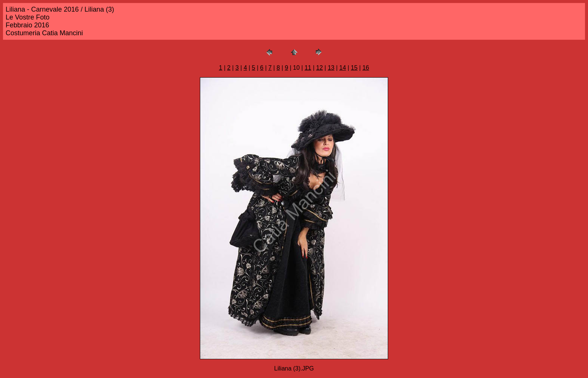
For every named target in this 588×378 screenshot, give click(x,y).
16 (366, 68)
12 (319, 68)
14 (343, 68)
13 (331, 68)
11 (308, 68)
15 (354, 68)
